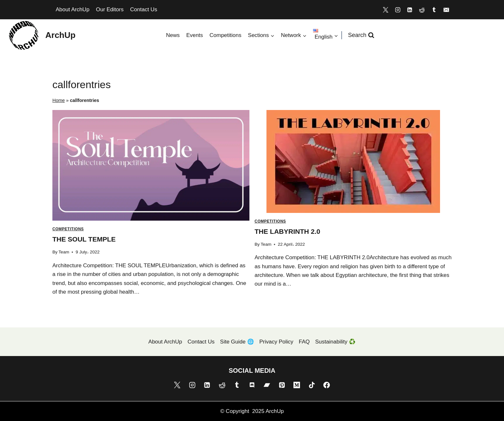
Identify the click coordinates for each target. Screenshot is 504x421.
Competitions (225, 35)
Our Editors (110, 9)
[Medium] (297, 385)
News (173, 35)
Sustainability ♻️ (336, 342)
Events (194, 35)
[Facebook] (327, 385)
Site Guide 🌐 (237, 342)
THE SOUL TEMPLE (84, 239)
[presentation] (151, 165)
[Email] (446, 10)
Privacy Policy (276, 342)
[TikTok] (312, 385)
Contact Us (144, 9)
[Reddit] (422, 10)
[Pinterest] (282, 385)
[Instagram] (398, 10)
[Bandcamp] (267, 385)
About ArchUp (72, 9)
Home (59, 100)
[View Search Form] (361, 35)
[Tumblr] (434, 10)
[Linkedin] (410, 10)
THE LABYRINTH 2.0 (287, 231)
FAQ (304, 342)
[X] (385, 10)
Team (64, 252)
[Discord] (252, 385)
